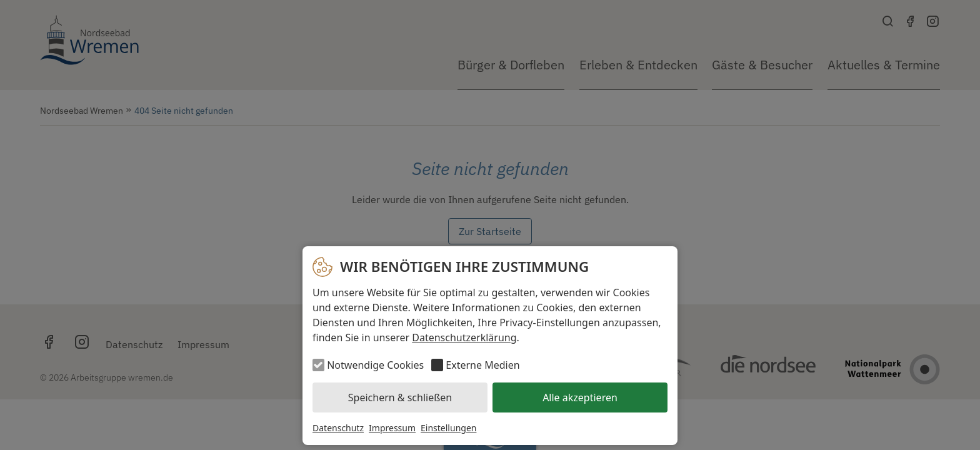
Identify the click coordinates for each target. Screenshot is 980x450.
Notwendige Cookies (375, 365)
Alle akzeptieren (580, 397)
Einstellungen (448, 428)
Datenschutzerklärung (464, 337)
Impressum (392, 428)
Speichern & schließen (400, 397)
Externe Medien (482, 365)
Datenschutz (338, 428)
